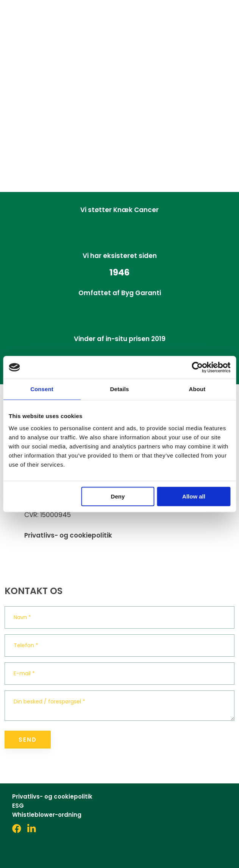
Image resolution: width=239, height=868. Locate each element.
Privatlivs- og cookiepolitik (68, 535)
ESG (18, 806)
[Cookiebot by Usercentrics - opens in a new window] (197, 367)
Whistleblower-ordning (47, 815)
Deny (118, 496)
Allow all (194, 496)
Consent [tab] (42, 389)
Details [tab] (120, 389)
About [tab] (197, 389)
